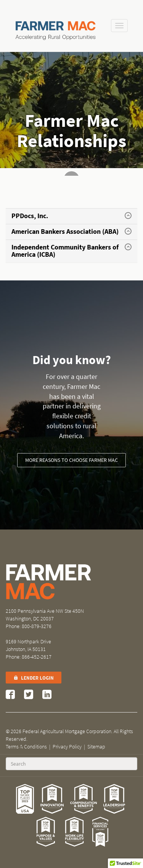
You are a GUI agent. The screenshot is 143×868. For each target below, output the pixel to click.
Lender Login (34, 678)
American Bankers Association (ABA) (65, 232)
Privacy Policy (67, 747)
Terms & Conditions (26, 747)
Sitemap (96, 747)
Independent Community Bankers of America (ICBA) (65, 251)
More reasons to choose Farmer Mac (71, 460)
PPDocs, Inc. (30, 216)
